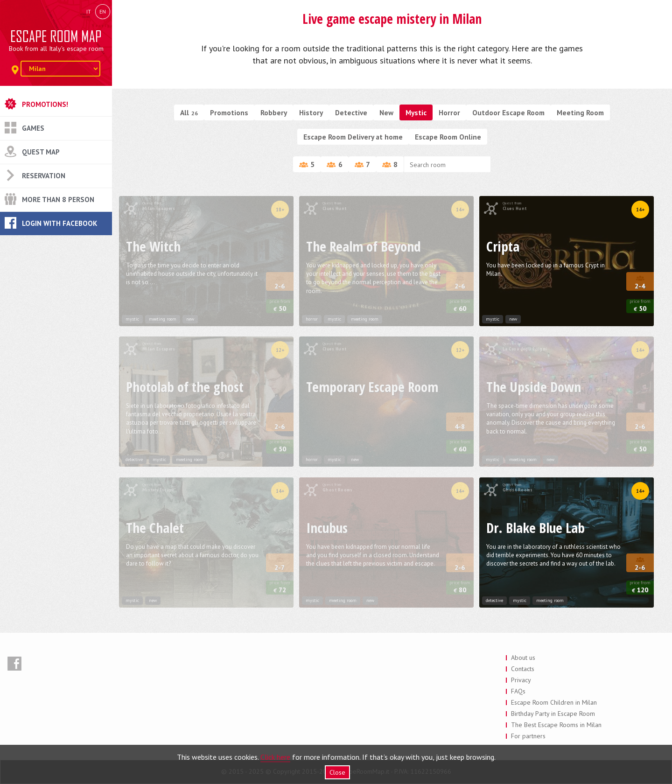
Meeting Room (580, 112)
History (311, 112)
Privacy (521, 680)
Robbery (274, 112)
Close (337, 772)
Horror (449, 112)
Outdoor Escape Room (508, 112)
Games (33, 128)
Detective (351, 112)
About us (523, 658)
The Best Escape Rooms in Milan (556, 725)
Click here (275, 757)
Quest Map (41, 152)
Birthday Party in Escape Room (553, 714)
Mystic (416, 112)
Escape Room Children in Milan (554, 702)
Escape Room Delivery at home (353, 137)
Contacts (523, 669)
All (189, 112)
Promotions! (45, 104)
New (386, 112)
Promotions (229, 112)
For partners (528, 736)
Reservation (44, 176)
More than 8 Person (58, 199)
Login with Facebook (59, 223)
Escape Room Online (448, 137)
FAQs (518, 691)
